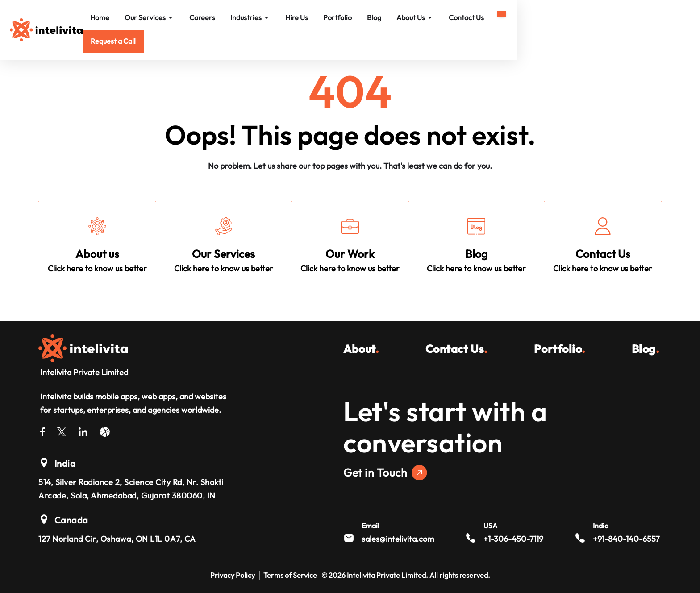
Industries (359, 19)
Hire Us (406, 19)
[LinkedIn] (83, 430)
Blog (483, 19)
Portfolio (446, 19)
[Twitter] (62, 430)
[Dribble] (105, 430)
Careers (311, 19)
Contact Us (575, 19)
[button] (631, 19)
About (361, 349)
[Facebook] (42, 430)
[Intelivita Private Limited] (83, 347)
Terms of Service (290, 575)
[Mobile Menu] (656, 15)
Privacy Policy (233, 575)
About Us (524, 19)
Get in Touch (385, 473)
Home (209, 19)
